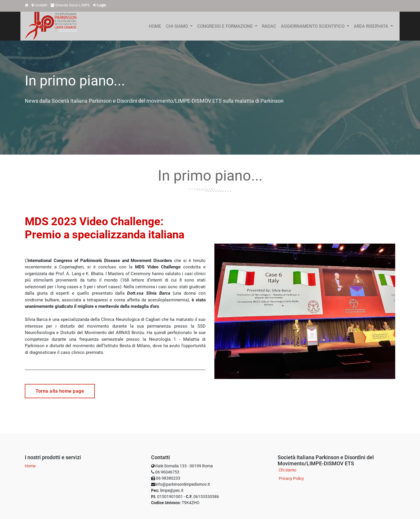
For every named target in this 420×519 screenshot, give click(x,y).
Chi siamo (287, 470)
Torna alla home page (60, 391)
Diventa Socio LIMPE (73, 5)
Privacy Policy (291, 478)
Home (30, 466)
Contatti (41, 5)
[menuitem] (155, 26)
